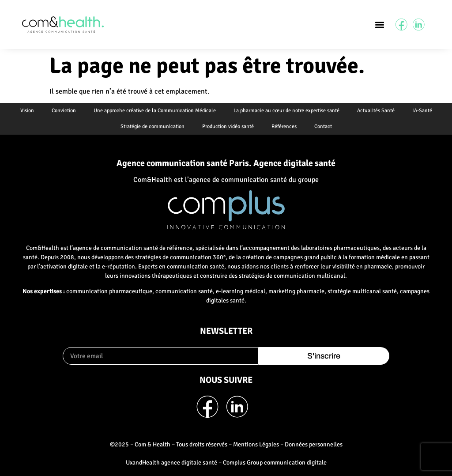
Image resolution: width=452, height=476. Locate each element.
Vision (27, 111)
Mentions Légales (256, 444)
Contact (323, 127)
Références (284, 127)
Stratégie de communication (153, 127)
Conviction (64, 111)
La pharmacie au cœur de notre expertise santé (286, 111)
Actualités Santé (376, 111)
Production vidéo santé (228, 127)
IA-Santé (422, 111)
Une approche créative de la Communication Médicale (155, 111)
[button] (379, 25)
